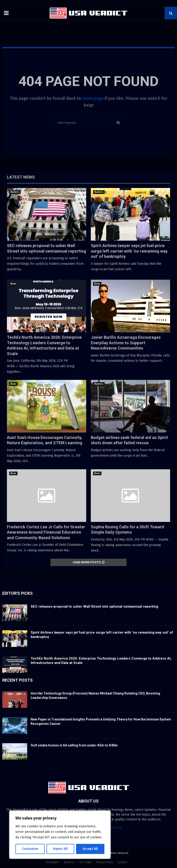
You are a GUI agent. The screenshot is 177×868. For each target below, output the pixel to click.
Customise (30, 849)
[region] (60, 835)
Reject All (60, 849)
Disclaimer (53, 862)
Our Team (85, 862)
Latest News (21, 177)
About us (69, 862)
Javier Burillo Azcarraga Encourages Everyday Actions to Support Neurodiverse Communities (126, 343)
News (13, 284)
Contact (122, 862)
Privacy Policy (104, 862)
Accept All (90, 849)
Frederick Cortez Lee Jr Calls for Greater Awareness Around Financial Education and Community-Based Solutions (46, 532)
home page (93, 98)
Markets (15, 192)
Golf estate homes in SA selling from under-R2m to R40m (74, 745)
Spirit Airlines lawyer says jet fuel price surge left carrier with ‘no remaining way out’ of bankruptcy (129, 251)
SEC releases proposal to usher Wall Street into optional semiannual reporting (94, 606)
